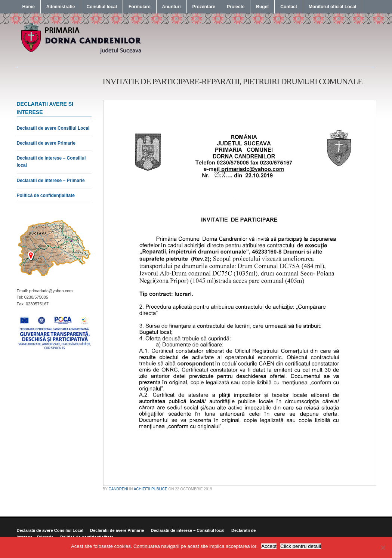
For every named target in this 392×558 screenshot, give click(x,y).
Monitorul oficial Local (332, 7)
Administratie (61, 7)
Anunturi (172, 7)
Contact (289, 7)
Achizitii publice (151, 489)
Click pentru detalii (301, 546)
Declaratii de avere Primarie (46, 143)
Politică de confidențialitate (46, 195)
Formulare (140, 7)
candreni (118, 489)
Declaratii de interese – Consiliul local (187, 530)
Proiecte (236, 7)
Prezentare (204, 7)
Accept (269, 546)
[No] (383, 548)
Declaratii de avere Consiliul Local (53, 128)
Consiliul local (102, 7)
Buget (262, 7)
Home (29, 7)
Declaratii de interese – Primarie (51, 181)
